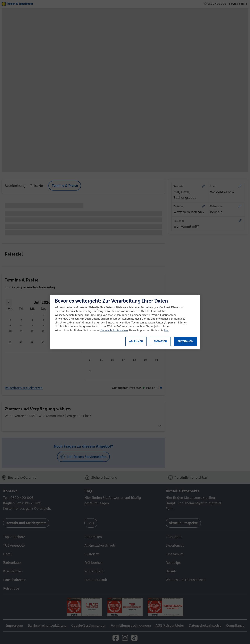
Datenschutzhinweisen (114, 330)
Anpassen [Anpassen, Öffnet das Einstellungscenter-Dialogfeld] (160, 342)
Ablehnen (136, 342)
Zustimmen (185, 342)
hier (166, 330)
